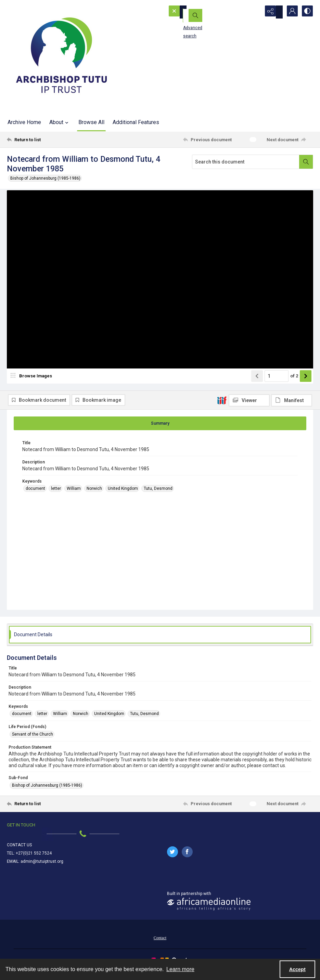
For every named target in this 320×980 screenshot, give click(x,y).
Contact (160, 943)
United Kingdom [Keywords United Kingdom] (123, 494)
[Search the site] (205, 12)
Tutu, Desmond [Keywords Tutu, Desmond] (158, 494)
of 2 (294, 401)
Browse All (91, 122)
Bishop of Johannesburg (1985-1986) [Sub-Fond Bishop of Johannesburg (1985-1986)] (47, 791)
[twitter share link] (172, 857)
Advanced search (191, 24)
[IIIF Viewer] (249, 199)
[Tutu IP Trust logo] (62, 57)
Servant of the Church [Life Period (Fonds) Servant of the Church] (33, 740)
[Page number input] (277, 401)
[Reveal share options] (272, 12)
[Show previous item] (257, 401)
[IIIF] (222, 198)
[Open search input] (255, 12)
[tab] (160, 429)
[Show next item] (306, 401)
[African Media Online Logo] (209, 910)
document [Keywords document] (35, 494)
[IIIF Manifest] (292, 199)
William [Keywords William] (74, 494)
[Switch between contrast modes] (306, 12)
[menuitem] (160, 943)
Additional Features (136, 122)
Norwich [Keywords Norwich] (94, 494)
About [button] (60, 122)
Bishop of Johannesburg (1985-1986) (45, 178)
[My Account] (289, 12)
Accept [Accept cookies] (297, 969)
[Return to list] (48, 140)
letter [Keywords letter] (56, 494)
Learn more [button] (180, 969)
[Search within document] (306, 162)
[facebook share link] (187, 857)
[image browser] (33, 401)
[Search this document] (246, 162)
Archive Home (24, 122)
